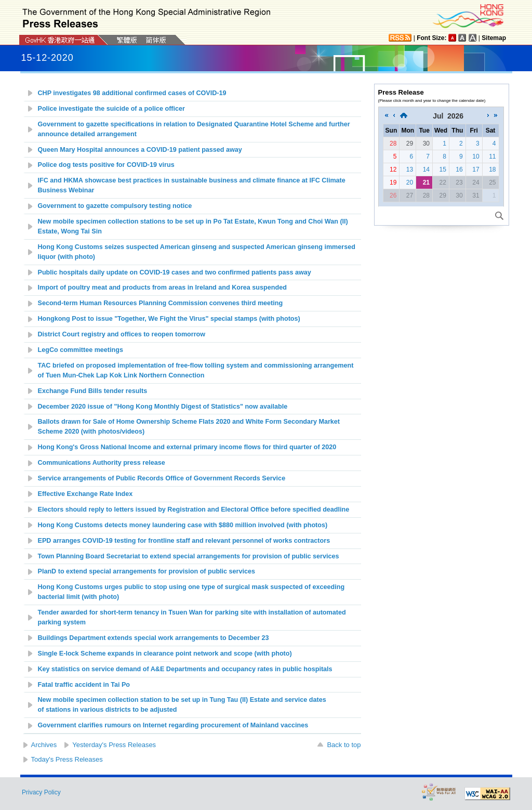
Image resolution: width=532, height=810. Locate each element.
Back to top (344, 745)
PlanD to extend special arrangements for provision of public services (147, 571)
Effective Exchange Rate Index (85, 494)
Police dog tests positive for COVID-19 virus (106, 165)
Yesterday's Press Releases (114, 745)
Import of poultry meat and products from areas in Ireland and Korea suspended (162, 288)
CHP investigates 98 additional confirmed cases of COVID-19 (132, 93)
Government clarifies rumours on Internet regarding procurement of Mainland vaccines (173, 725)
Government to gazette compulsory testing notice (115, 206)
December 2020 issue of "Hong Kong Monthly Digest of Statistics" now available (163, 407)
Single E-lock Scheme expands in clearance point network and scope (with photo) (165, 654)
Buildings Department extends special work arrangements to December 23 (154, 638)
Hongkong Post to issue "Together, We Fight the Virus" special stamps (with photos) (169, 319)
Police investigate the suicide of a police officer (111, 109)
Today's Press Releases (67, 759)
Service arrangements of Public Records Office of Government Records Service (162, 478)
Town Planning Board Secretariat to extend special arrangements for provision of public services (189, 556)
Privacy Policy (41, 792)
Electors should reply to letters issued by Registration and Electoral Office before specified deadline (194, 509)
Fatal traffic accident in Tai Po (84, 685)
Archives (44, 745)
